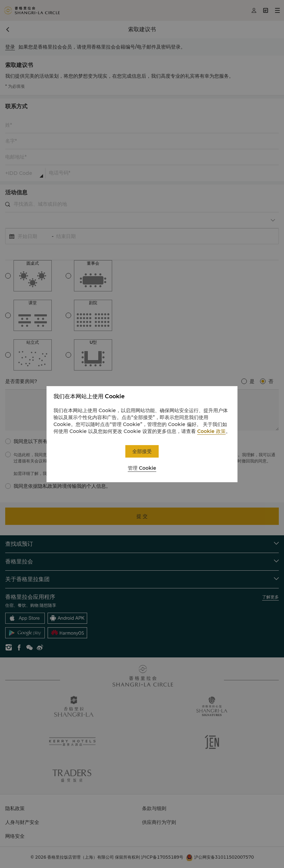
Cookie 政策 (211, 431)
